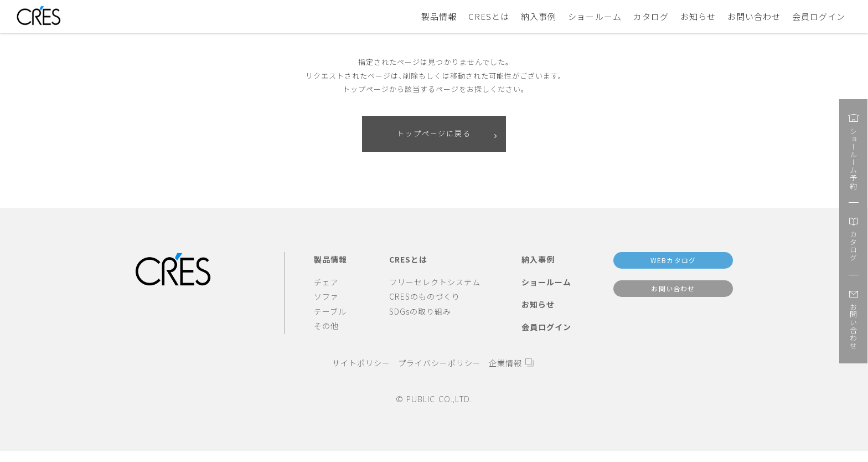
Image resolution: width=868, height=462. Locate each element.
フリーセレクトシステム (435, 283)
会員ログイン (819, 16)
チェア (326, 283)
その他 (326, 327)
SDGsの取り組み (420, 312)
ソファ (326, 297)
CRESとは (489, 16)
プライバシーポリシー (440, 364)
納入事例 (539, 16)
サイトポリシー (361, 364)
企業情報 (505, 364)
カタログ (651, 16)
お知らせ (698, 16)
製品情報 (439, 16)
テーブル (330, 312)
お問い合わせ (754, 16)
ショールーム (595, 16)
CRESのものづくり (425, 297)
